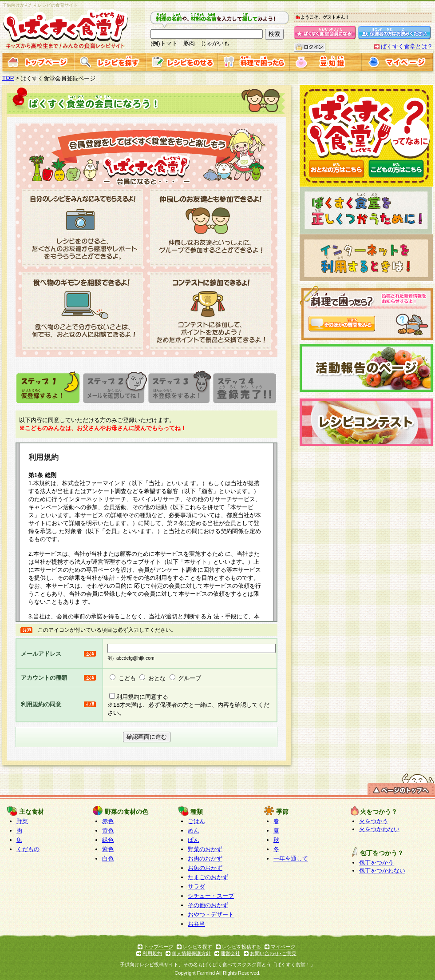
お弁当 (196, 924)
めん (194, 831)
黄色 (108, 831)
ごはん (196, 821)
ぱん (194, 840)
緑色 (108, 840)
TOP (8, 78)
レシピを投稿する (241, 947)
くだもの (28, 849)
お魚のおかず (205, 868)
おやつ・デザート (211, 914)
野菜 (22, 821)
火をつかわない (379, 829)
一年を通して (291, 858)
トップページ (158, 947)
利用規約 (152, 953)
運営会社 (230, 953)
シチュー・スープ (211, 896)
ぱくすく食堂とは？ (407, 46)
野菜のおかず (205, 849)
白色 (108, 858)
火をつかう (374, 821)
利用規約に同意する (142, 697)
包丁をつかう (376, 862)
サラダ (196, 886)
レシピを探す (198, 947)
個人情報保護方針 (191, 953)
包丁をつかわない (382, 870)
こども (127, 678)
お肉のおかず (205, 858)
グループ (190, 678)
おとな (157, 678)
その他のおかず (208, 905)
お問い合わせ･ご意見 (273, 953)
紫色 (108, 849)
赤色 (108, 821)
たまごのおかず (208, 877)
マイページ (283, 947)
